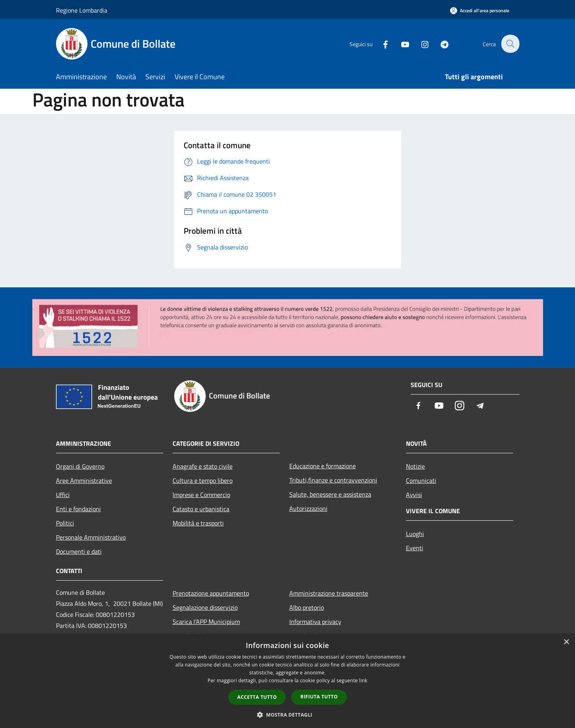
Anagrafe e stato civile (203, 466)
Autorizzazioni (308, 508)
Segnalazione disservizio (205, 607)
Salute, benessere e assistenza (330, 494)
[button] (288, 715)
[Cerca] (510, 44)
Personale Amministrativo (91, 537)
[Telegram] (440, 44)
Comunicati (421, 480)
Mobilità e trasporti (198, 523)
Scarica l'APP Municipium (206, 622)
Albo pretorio (307, 607)
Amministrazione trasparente (329, 593)
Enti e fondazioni (78, 509)
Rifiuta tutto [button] (319, 697)
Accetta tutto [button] (257, 697)
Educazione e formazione (323, 466)
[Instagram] (420, 44)
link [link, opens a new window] (363, 681)
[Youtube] (400, 44)
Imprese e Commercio (201, 495)
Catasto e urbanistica (201, 509)
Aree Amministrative (84, 480)
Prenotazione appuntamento (211, 593)
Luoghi (415, 534)
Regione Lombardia (82, 10)
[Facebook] (381, 44)
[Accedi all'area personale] (480, 10)
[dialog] (287, 681)
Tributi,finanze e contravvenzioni (333, 480)
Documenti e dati (79, 551)
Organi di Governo (80, 466)
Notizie (415, 466)
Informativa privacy (315, 622)
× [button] (566, 642)
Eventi (415, 548)
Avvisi (414, 495)
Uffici (63, 495)
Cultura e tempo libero (203, 480)
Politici (65, 523)
